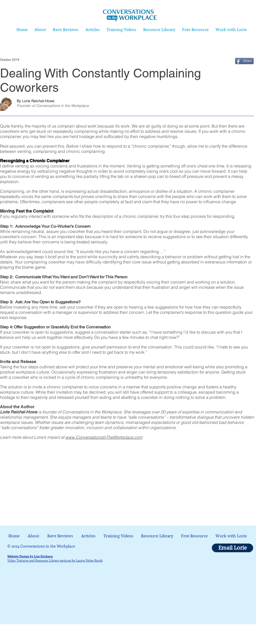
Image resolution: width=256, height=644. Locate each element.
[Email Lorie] (232, 548)
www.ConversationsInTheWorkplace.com (104, 437)
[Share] (244, 61)
